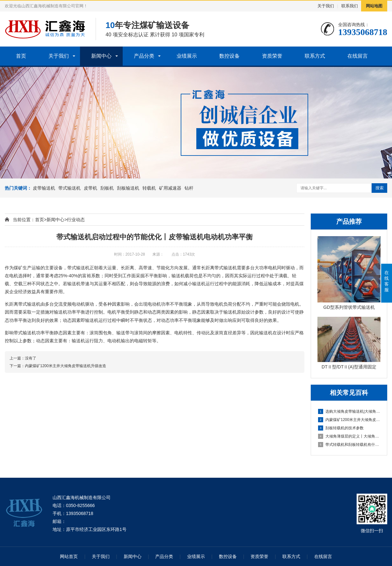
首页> (41, 220)
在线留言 (358, 56)
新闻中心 (101, 56)
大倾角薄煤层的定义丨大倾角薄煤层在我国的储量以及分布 (349, 436)
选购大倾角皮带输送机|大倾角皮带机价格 (349, 411)
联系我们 (350, 6)
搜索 (380, 188)
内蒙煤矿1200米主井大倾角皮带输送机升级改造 (349, 420)
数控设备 (229, 56)
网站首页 (69, 556)
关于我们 (326, 6)
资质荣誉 (272, 56)
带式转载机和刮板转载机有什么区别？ (349, 445)
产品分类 (144, 56)
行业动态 (76, 220)
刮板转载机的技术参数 (341, 428)
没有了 (31, 358)
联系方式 (315, 56)
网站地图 (374, 6)
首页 (21, 56)
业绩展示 (187, 56)
